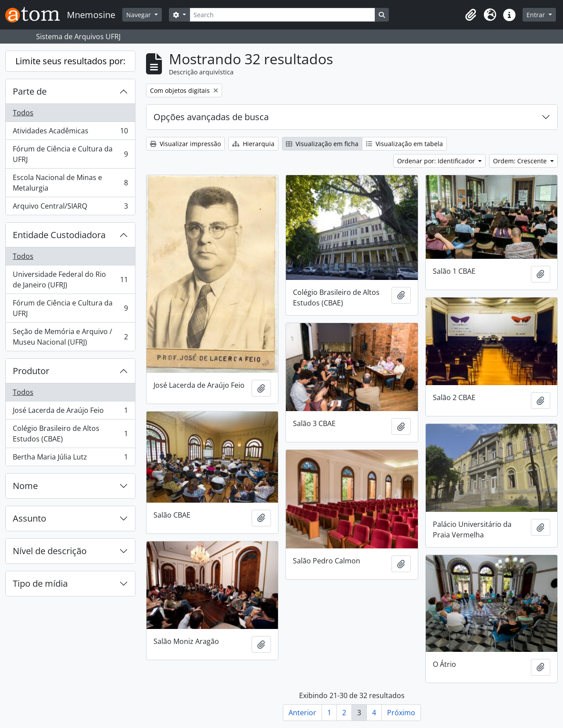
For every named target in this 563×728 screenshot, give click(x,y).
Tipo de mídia (40, 583)
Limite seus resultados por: (70, 61)
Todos (23, 113)
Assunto (29, 518)
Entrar (537, 15)
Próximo (401, 713)
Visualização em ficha (322, 144)
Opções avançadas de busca (211, 117)
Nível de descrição (50, 551)
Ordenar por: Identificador (437, 161)
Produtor (31, 371)
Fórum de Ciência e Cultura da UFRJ (70, 154)
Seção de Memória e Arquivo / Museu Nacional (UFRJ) (70, 337)
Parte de (30, 91)
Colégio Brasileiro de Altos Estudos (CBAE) (70, 434)
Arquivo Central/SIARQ (70, 208)
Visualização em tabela (404, 144)
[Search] (282, 15)
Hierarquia (253, 144)
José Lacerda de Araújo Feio (70, 412)
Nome (25, 486)
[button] (471, 15)
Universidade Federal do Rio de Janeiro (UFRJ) (70, 279)
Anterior (302, 713)
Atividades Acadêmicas (70, 133)
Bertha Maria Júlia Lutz (70, 459)
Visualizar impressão (185, 144)
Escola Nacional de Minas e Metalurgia (70, 183)
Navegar (139, 15)
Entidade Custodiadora (59, 235)
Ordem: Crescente (521, 161)
